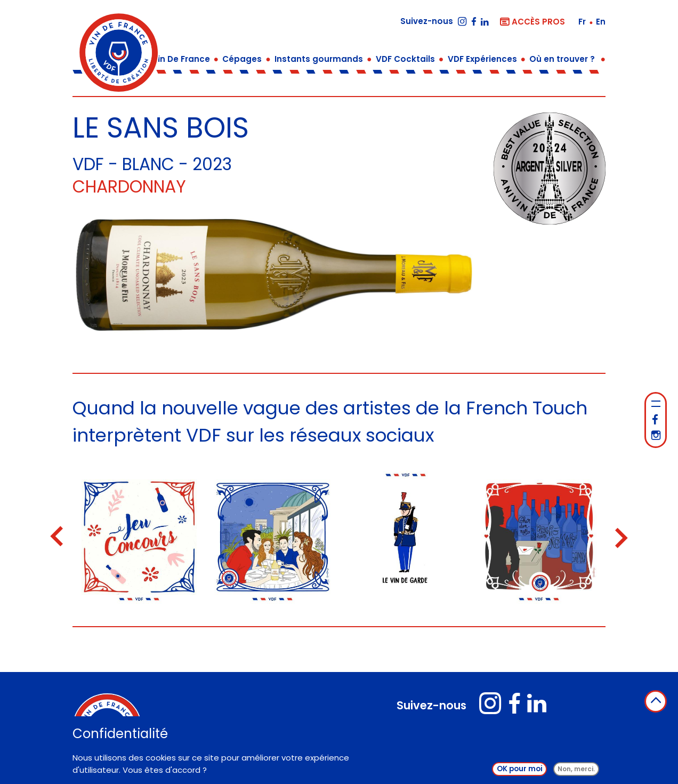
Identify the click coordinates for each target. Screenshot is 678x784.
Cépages (242, 59)
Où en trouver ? (562, 59)
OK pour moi (520, 771)
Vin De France (181, 59)
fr (583, 22)
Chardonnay (129, 187)
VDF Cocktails (405, 59)
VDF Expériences (482, 59)
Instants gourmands (319, 59)
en (601, 22)
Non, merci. (576, 771)
